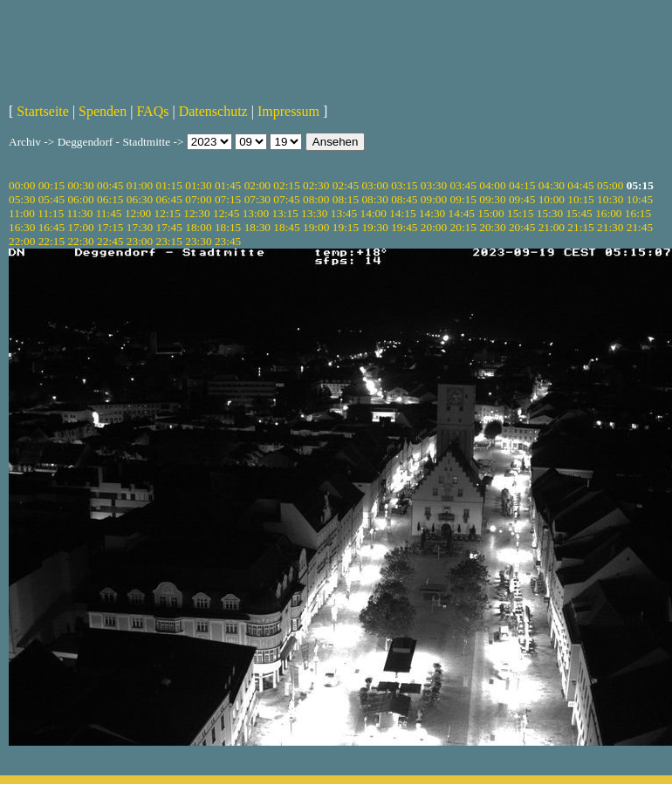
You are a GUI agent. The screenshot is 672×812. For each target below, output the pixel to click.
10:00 (552, 199)
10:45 (640, 199)
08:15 (346, 199)
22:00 (22, 241)
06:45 (169, 199)
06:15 (110, 199)
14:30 (432, 213)
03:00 (374, 185)
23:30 (198, 241)
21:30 (610, 227)
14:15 (402, 213)
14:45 (462, 213)
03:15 (404, 185)
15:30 (550, 213)
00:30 (80, 185)
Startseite (43, 111)
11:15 (51, 213)
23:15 (169, 241)
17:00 (80, 227)
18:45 (286, 227)
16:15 (638, 213)
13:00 (256, 213)
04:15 (522, 185)
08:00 (316, 199)
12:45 (226, 213)
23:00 (140, 241)
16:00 (608, 213)
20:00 (434, 227)
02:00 (257, 185)
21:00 (552, 227)
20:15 (463, 227)
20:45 (522, 227)
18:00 (198, 227)
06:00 (80, 199)
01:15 (169, 185)
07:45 (286, 199)
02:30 (316, 185)
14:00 (374, 213)
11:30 (79, 213)
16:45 (51, 227)
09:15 (463, 199)
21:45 (640, 227)
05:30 (22, 199)
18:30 (257, 227)
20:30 (492, 227)
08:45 (404, 199)
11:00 (22, 213)
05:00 (610, 185)
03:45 (463, 185)
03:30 (434, 185)
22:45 (110, 241)
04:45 (580, 185)
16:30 (22, 227)
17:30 (140, 227)
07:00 (198, 199)
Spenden (103, 111)
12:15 (168, 213)
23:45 (228, 241)
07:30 (257, 199)
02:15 (286, 185)
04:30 (552, 185)
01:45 (228, 185)
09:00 (434, 199)
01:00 (140, 185)
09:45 (522, 199)
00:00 (22, 185)
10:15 (580, 199)
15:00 (490, 213)
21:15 (580, 227)
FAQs (152, 111)
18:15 (228, 227)
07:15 (228, 199)
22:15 (51, 241)
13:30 (314, 213)
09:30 (492, 199)
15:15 (520, 213)
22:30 (80, 241)
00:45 (110, 185)
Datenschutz (213, 111)
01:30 (198, 185)
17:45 (169, 227)
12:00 (138, 213)
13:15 (285, 213)
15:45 (579, 213)
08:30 (374, 199)
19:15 (346, 227)
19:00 (316, 227)
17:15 (110, 227)
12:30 (196, 213)
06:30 (140, 199)
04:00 (492, 185)
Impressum (288, 111)
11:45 (109, 213)
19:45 (404, 227)
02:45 (346, 185)
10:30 (610, 199)
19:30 (374, 227)
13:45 (344, 213)
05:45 (51, 199)
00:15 (51, 185)
